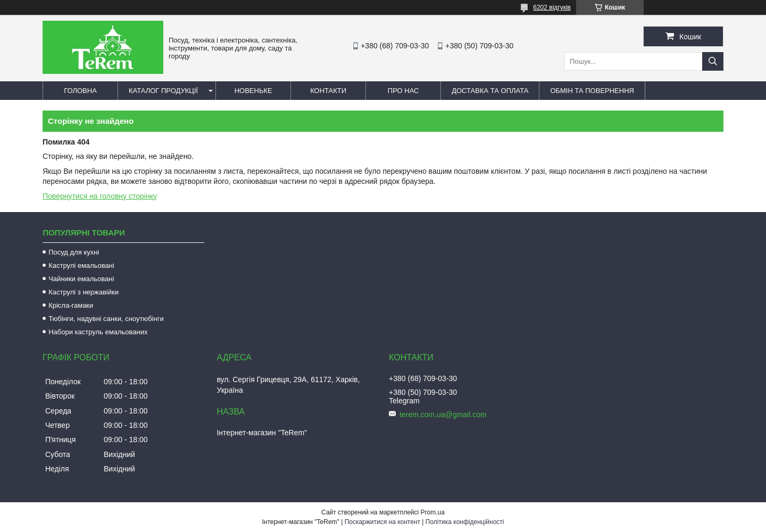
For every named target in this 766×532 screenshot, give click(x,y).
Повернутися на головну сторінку (100, 196)
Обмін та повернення (592, 91)
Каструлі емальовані (81, 265)
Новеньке (253, 91)
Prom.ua (433, 512)
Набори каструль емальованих (98, 332)
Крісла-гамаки (71, 305)
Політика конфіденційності (465, 522)
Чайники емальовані (81, 279)
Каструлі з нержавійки (84, 292)
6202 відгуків (552, 7)
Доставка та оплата (490, 91)
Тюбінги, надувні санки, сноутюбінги (106, 319)
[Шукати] (713, 61)
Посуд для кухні (74, 252)
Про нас (403, 91)
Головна (80, 91)
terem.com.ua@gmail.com (443, 415)
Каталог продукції (163, 91)
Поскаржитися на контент (382, 522)
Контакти (328, 91)
